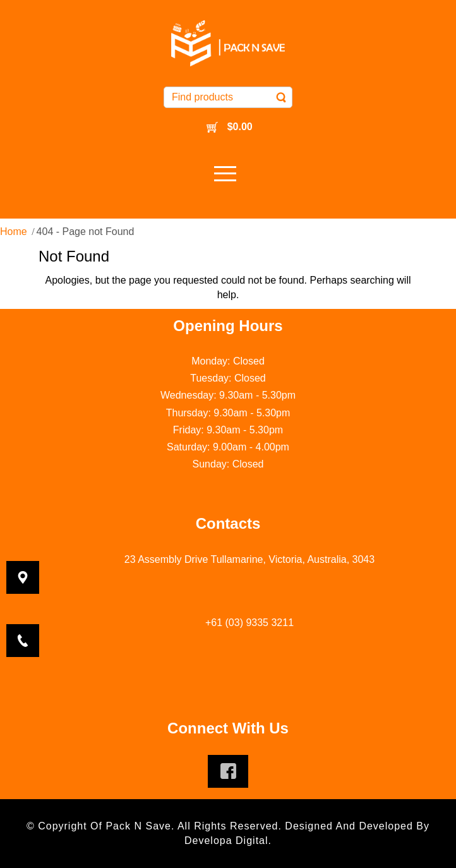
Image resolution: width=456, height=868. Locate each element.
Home (14, 232)
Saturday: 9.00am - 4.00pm (228, 447)
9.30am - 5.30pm (257, 395)
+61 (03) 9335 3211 (249, 623)
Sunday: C (216, 464)
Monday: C (216, 361)
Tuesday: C (216, 378)
